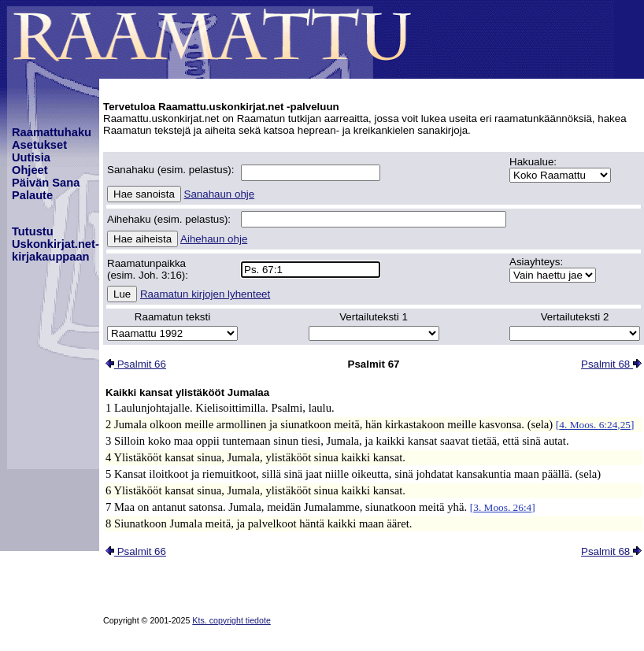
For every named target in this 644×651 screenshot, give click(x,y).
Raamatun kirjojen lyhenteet (205, 294)
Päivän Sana (46, 183)
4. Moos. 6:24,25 (595, 425)
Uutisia (31, 157)
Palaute (32, 195)
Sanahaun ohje (220, 194)
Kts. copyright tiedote (231, 620)
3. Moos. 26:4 (502, 507)
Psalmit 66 (136, 364)
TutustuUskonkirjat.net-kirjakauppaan (56, 244)
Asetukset (39, 145)
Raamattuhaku (52, 132)
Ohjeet (30, 170)
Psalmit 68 (611, 364)
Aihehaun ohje (214, 239)
